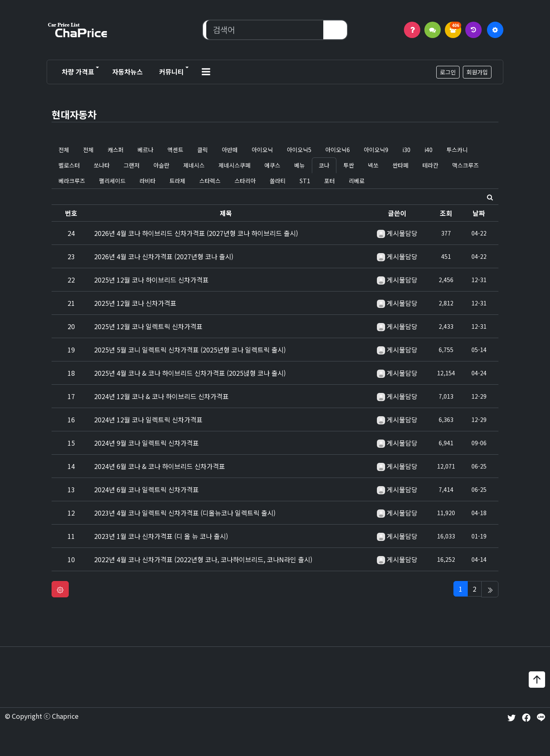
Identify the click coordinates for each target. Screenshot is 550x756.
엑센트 (175, 150)
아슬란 (161, 165)
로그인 (448, 72)
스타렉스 (210, 181)
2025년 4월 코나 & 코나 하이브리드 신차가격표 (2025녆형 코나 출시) (190, 373)
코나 (324, 165)
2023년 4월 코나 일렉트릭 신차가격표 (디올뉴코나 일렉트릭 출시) (185, 513)
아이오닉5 (299, 150)
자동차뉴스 (127, 72)
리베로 (357, 181)
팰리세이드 (112, 181)
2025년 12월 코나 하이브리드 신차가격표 (151, 280)
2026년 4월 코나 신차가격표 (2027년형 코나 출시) (164, 256)
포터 (329, 181)
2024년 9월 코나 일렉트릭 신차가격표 (147, 443)
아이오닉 (262, 150)
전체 (64, 150)
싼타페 (400, 165)
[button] (206, 72)
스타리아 (245, 181)
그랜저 (132, 165)
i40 (428, 150)
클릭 (203, 150)
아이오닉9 (376, 150)
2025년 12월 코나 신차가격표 (135, 303)
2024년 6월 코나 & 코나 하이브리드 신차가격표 (160, 466)
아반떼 (230, 150)
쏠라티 (278, 181)
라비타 (148, 181)
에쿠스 (272, 165)
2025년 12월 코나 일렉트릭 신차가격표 (148, 326)
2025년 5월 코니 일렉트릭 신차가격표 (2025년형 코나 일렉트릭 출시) (190, 350)
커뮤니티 (171, 72)
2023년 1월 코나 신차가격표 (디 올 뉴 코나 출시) (161, 536)
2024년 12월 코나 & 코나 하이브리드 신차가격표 (161, 396)
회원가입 (477, 72)
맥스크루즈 (465, 165)
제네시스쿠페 (234, 165)
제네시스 (194, 165)
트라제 (177, 181)
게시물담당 (402, 233)
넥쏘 (373, 165)
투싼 (349, 165)
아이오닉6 (338, 150)
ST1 (305, 181)
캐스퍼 (116, 150)
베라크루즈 (72, 181)
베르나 (145, 150)
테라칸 (430, 165)
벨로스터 (69, 165)
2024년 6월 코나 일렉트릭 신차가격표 (147, 489)
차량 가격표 (78, 72)
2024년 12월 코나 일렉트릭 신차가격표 (148, 420)
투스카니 (457, 150)
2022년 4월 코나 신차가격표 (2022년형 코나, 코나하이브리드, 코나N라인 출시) (203, 559)
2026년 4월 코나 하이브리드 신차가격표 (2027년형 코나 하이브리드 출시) (196, 233)
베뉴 (300, 165)
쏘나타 (102, 165)
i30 (406, 150)
